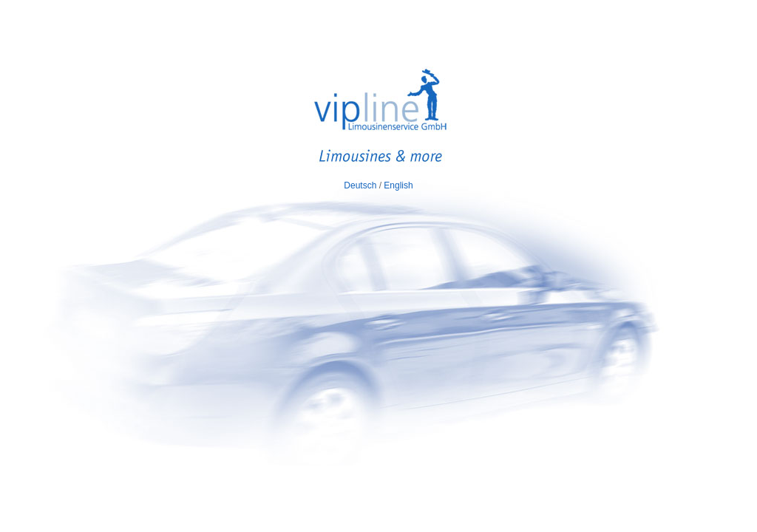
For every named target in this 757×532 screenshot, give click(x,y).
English (398, 185)
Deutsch (360, 185)
